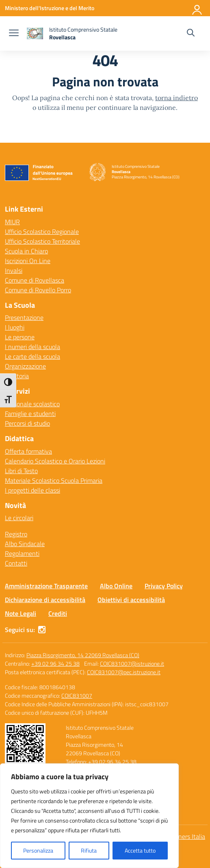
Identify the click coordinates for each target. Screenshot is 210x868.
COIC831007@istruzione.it (132, 663)
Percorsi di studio (27, 423)
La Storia (17, 376)
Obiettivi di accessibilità (131, 600)
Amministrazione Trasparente (46, 586)
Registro (16, 534)
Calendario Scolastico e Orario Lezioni (55, 461)
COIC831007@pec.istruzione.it (124, 672)
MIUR (12, 222)
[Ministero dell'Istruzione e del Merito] (50, 8)
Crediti (58, 613)
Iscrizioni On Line (28, 261)
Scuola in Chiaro (26, 251)
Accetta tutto (140, 850)
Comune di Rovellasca (35, 280)
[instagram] (42, 630)
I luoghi (15, 327)
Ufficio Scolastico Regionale (42, 231)
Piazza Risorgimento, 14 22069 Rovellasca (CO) (83, 655)
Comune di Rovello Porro (38, 290)
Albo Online (116, 586)
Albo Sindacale (25, 544)
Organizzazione (25, 366)
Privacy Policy (164, 586)
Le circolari (19, 518)
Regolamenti (22, 553)
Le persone (20, 337)
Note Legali (21, 613)
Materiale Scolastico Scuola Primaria (54, 480)
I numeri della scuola (32, 347)
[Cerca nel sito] (191, 34)
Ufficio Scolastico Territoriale (42, 241)
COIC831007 (77, 695)
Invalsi (14, 270)
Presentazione (24, 317)
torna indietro (176, 98)
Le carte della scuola (32, 356)
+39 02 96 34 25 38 (55, 663)
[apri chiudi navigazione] (14, 34)
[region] (89, 816)
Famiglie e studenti (30, 414)
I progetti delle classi (32, 490)
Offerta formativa (28, 451)
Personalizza (38, 850)
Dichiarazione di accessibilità (45, 600)
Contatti (16, 563)
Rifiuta (89, 850)
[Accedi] (197, 8)
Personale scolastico (32, 404)
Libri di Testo (21, 471)
